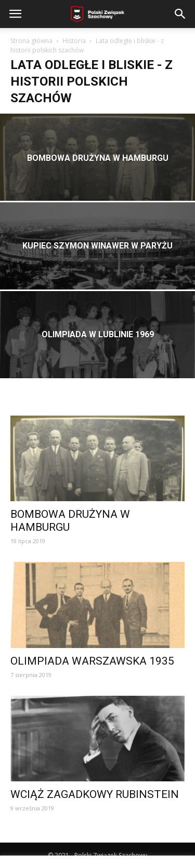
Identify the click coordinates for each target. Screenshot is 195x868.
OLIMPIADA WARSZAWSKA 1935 (92, 661)
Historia (74, 41)
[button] (180, 14)
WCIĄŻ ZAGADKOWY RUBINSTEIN (95, 794)
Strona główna (31, 41)
